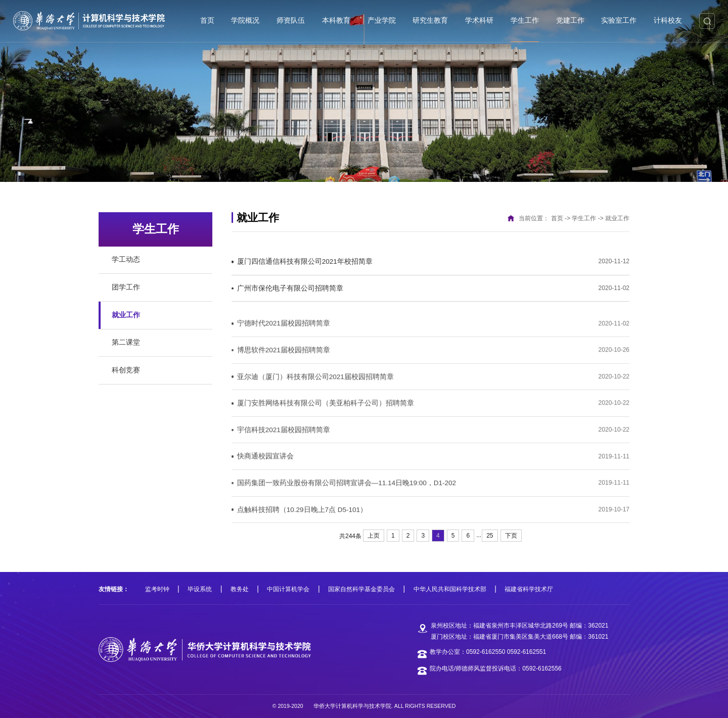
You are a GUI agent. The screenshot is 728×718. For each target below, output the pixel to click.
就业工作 (126, 315)
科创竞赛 (126, 370)
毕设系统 (200, 589)
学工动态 (126, 259)
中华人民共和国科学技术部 (450, 589)
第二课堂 (126, 342)
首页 (557, 218)
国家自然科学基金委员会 (361, 589)
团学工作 (126, 287)
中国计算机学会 (288, 589)
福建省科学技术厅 (529, 589)
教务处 (240, 589)
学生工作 (584, 218)
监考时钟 (157, 589)
